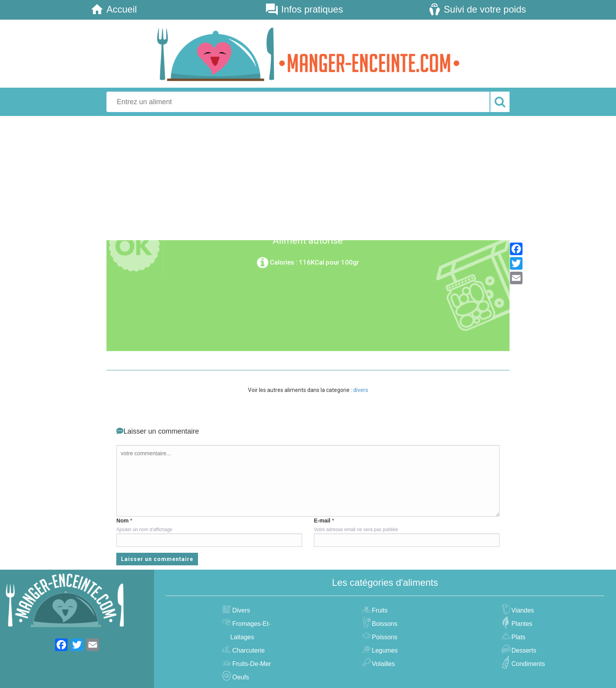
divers (361, 390)
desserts (523, 650)
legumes (384, 650)
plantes (521, 624)
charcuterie (247, 650)
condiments (527, 664)
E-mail (322, 521)
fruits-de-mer (251, 664)
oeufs (240, 677)
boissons (384, 624)
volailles (383, 664)
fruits (379, 610)
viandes (522, 610)
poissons (384, 637)
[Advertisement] (308, 177)
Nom (122, 521)
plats (518, 637)
